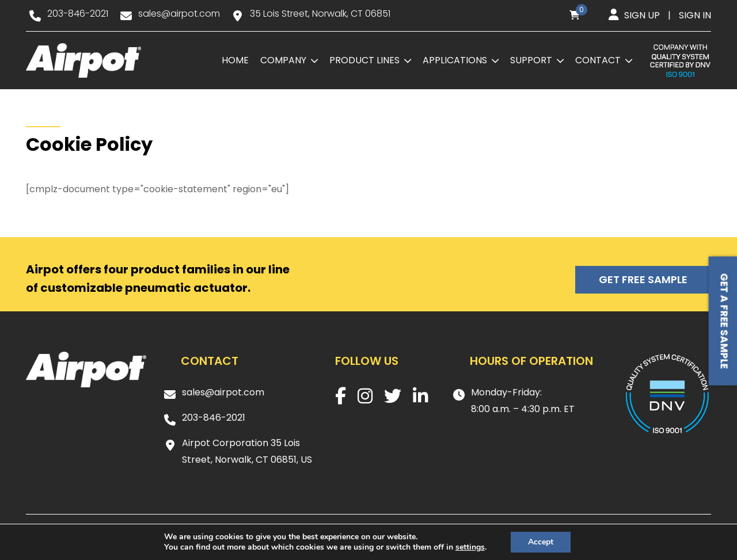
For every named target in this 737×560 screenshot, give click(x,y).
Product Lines (364, 60)
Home (235, 60)
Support (531, 60)
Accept (541, 542)
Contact (598, 60)
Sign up (642, 15)
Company (283, 60)
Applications (455, 60)
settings (470, 547)
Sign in (695, 15)
